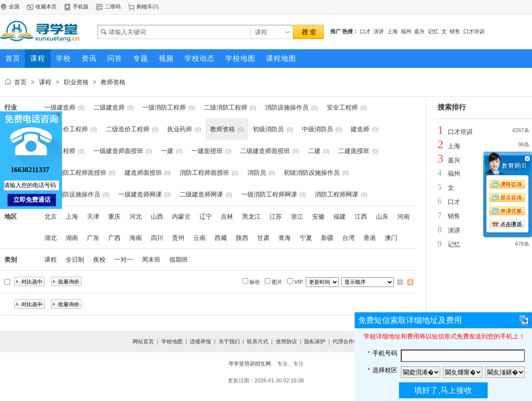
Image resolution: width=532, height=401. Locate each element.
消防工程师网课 (336, 194)
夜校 (99, 259)
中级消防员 (317, 129)
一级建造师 (60, 107)
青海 (285, 238)
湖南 (72, 238)
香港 (370, 238)
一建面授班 (207, 151)
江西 (361, 216)
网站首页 (143, 342)
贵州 (178, 238)
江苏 (276, 216)
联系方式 (258, 342)
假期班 (179, 259)
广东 (93, 238)
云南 (199, 238)
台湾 (348, 238)
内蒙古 (181, 216)
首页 (20, 82)
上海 (392, 31)
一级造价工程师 (66, 129)
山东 (382, 216)
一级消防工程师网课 (269, 194)
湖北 (51, 238)
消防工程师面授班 (204, 173)
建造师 (360, 129)
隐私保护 (315, 342)
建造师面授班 (143, 173)
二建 (314, 151)
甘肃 (263, 238)
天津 (93, 216)
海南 (136, 238)
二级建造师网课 (201, 194)
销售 (455, 31)
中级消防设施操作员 (72, 194)
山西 (157, 216)
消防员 (257, 173)
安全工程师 (342, 107)
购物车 (145, 7)
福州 (406, 31)
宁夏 (306, 238)
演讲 (379, 31)
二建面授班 (354, 151)
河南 (403, 216)
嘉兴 (419, 31)
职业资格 (76, 82)
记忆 (433, 31)
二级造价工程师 (128, 129)
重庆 (114, 216)
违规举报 (200, 342)
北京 (51, 216)
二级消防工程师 (226, 107)
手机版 (81, 7)
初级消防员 (268, 129)
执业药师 (180, 129)
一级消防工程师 (164, 107)
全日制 (75, 259)
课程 (45, 82)
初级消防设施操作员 (312, 173)
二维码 (113, 7)
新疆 (327, 238)
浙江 (297, 216)
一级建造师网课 (140, 194)
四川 (157, 238)
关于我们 (229, 342)
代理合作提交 (348, 342)
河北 (136, 216)
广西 (114, 238)
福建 (340, 216)
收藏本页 (46, 7)
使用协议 (286, 342)
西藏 (221, 238)
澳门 (391, 238)
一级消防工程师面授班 (75, 173)
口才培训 (474, 31)
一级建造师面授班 (118, 151)
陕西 (242, 238)
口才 (365, 31)
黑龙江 (251, 216)
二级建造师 (109, 107)
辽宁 (206, 216)
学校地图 (172, 342)
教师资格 (113, 82)
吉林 (227, 216)
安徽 (318, 216)
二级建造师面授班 (265, 151)
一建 (167, 151)
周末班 (151, 259)
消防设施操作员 (287, 107)
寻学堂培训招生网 (250, 364)
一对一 (124, 259)
